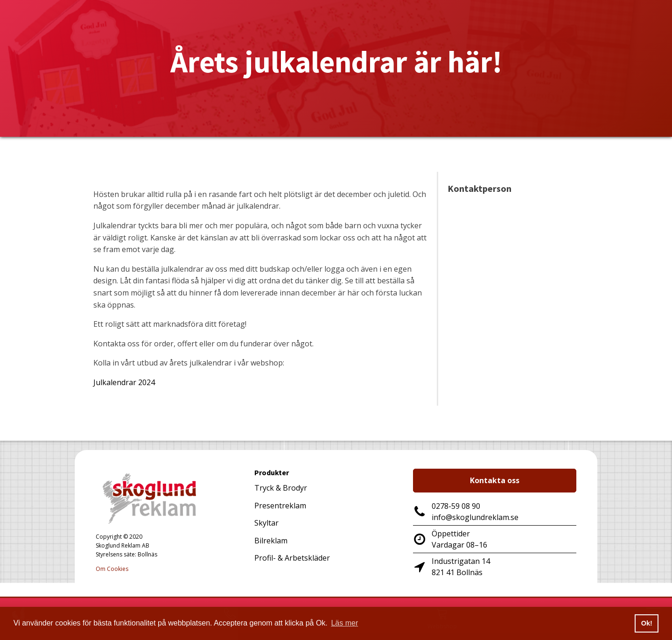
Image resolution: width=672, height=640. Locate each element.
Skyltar (266, 523)
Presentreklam (280, 506)
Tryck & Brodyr (281, 488)
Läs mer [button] (344, 623)
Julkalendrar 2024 (124, 382)
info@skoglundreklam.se (475, 517)
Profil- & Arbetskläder (292, 558)
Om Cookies (112, 569)
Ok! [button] (647, 623)
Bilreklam (271, 541)
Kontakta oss (495, 480)
